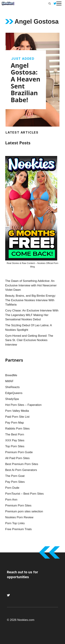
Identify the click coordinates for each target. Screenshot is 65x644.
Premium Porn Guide (19, 452)
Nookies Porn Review (19, 517)
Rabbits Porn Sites (17, 429)
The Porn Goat (15, 476)
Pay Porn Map (15, 423)
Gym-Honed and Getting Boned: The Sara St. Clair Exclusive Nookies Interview (29, 340)
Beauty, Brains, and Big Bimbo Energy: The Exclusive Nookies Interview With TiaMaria (31, 300)
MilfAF (9, 381)
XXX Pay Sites (15, 440)
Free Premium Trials (18, 529)
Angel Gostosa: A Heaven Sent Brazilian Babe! (25, 83)
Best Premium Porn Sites (22, 464)
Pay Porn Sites (15, 482)
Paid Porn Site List (17, 417)
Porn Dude (12, 488)
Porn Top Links (15, 523)
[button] (50, 3)
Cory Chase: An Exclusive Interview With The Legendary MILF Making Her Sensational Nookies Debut (32, 315)
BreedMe (11, 375)
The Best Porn (15, 434)
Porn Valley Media (17, 411)
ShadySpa (12, 399)
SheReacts (12, 387)
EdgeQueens (14, 393)
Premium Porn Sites (18, 506)
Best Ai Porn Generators (21, 470)
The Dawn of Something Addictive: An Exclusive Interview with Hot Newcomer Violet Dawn (31, 285)
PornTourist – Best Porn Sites (24, 494)
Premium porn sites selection (24, 511)
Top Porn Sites (15, 446)
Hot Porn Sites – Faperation (23, 405)
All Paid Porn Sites (17, 458)
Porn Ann (11, 500)
